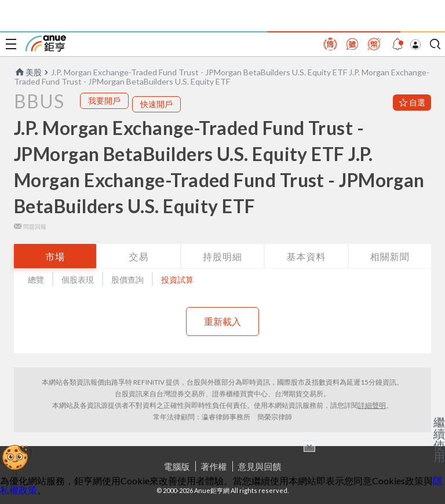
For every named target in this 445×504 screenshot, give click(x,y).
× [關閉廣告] (309, 446)
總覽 (36, 280)
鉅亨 (46, 43)
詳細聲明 (372, 405)
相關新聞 (390, 256)
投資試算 (177, 280)
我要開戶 (104, 101)
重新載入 (222, 321)
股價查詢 (127, 280)
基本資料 (306, 256)
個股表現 (78, 280)
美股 (28, 72)
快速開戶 (156, 104)
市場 (55, 256)
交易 (139, 256)
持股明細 (222, 256)
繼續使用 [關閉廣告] (439, 439)
